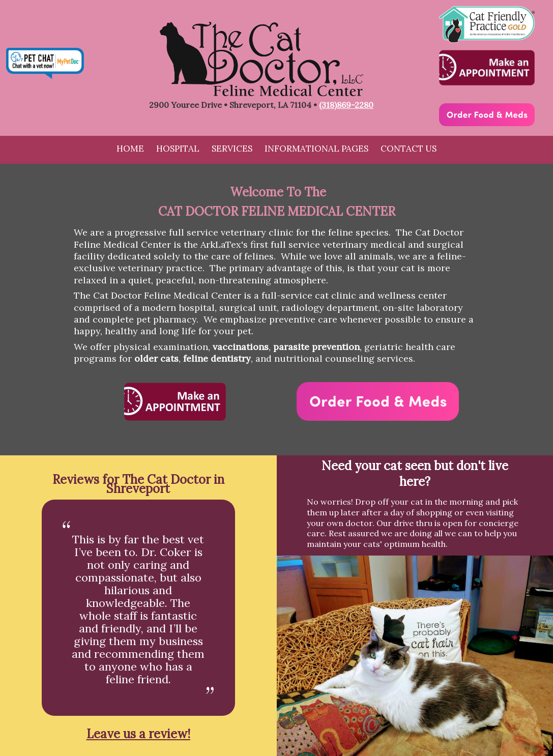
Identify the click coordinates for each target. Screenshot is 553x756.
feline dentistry (217, 358)
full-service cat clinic (309, 295)
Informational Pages (316, 149)
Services (232, 149)
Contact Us (409, 149)
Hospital (178, 149)
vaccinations (241, 347)
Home (130, 149)
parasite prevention (316, 347)
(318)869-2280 (346, 105)
